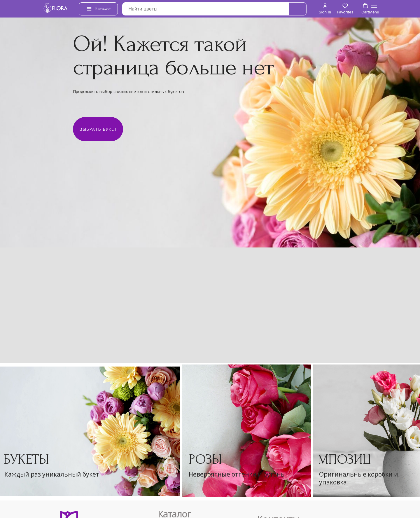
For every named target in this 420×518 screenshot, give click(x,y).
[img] (247, 431)
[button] (325, 9)
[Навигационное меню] (374, 9)
